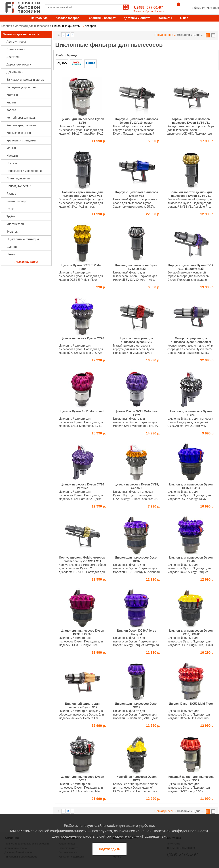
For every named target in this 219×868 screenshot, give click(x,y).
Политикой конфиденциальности (180, 831)
